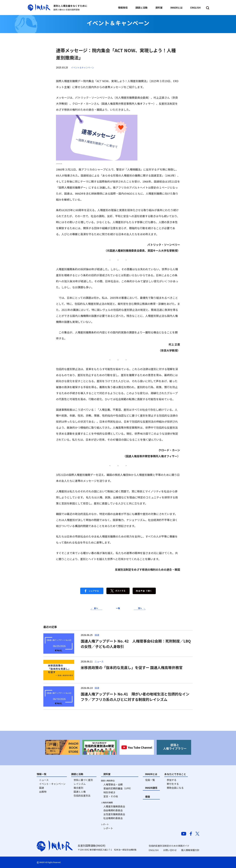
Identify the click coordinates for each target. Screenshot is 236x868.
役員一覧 (150, 780)
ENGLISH (154, 850)
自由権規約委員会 (113, 810)
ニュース (44, 780)
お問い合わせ (170, 850)
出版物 (43, 792)
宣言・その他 (111, 796)
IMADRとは (151, 774)
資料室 (107, 774)
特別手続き (109, 792)
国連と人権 (80, 792)
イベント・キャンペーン (52, 784)
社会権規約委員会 (113, 818)
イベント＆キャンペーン (83, 67)
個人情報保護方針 (190, 850)
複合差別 (78, 788)
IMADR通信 (151, 788)
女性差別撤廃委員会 (114, 814)
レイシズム (80, 784)
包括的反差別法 (82, 796)
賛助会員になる (175, 788)
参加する (172, 780)
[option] (62, 747)
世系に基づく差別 (83, 780)
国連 (42, 788)
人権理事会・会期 (113, 784)
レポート (108, 828)
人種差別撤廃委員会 (114, 806)
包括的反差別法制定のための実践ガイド (169, 846)
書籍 (147, 797)
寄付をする (173, 784)
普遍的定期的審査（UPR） (118, 788)
